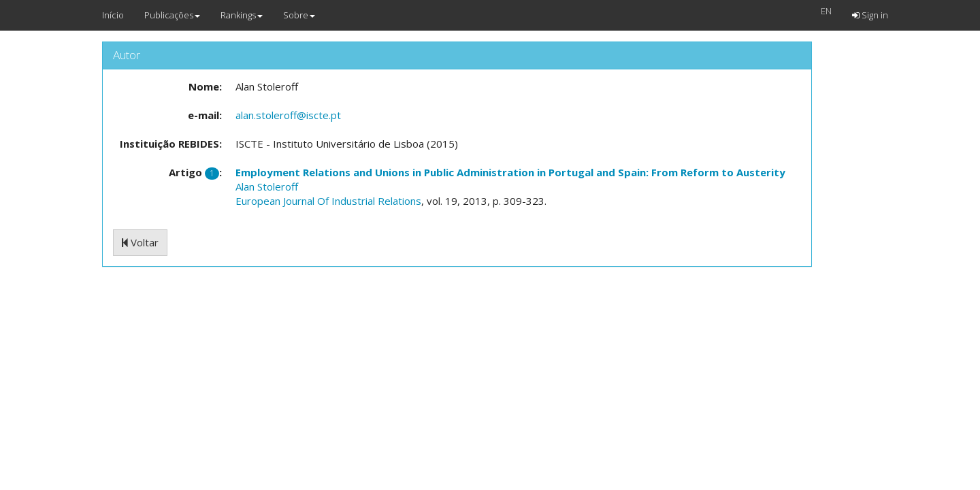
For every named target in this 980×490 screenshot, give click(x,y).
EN (826, 11)
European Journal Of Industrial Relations (328, 201)
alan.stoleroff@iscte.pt (288, 115)
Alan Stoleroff (267, 186)
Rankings (242, 15)
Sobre (299, 15)
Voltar (140, 242)
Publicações (172, 15)
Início (113, 15)
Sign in (870, 15)
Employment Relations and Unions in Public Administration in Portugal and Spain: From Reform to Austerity (510, 172)
